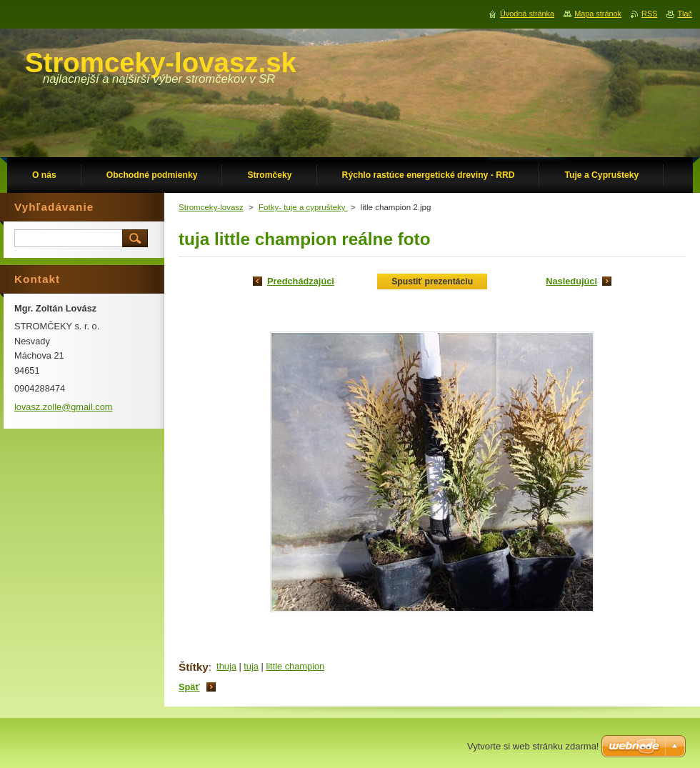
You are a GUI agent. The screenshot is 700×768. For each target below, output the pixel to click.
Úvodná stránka (527, 14)
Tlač (685, 14)
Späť (189, 687)
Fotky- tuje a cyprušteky (303, 207)
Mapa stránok (598, 14)
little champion (295, 666)
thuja (226, 666)
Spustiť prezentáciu (432, 281)
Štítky (194, 667)
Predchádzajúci (301, 281)
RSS (649, 14)
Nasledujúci (571, 281)
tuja (251, 666)
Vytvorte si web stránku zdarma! (533, 746)
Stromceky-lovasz (211, 207)
